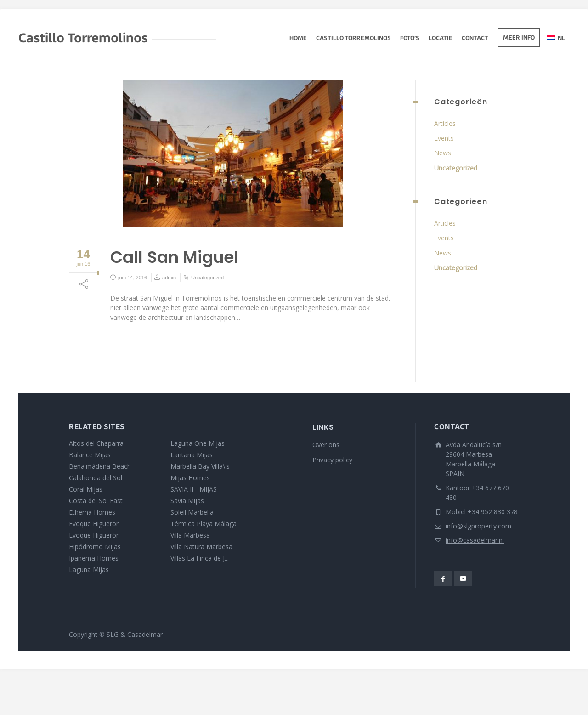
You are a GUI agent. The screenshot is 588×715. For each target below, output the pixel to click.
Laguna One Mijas (198, 443)
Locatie (441, 39)
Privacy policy (332, 460)
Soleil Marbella (192, 512)
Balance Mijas (90, 455)
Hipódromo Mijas (95, 547)
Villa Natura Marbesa (201, 547)
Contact (475, 39)
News (443, 153)
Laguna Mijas (89, 570)
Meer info (519, 38)
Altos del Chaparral (97, 443)
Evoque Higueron (94, 524)
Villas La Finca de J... (200, 558)
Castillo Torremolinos (353, 39)
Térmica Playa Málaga (204, 524)
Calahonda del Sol (96, 478)
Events (444, 138)
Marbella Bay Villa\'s (200, 466)
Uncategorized (207, 278)
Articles (445, 123)
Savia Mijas (187, 501)
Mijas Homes (190, 478)
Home (298, 39)
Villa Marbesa (190, 535)
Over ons (326, 445)
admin (169, 278)
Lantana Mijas (192, 455)
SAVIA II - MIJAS (194, 489)
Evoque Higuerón (94, 535)
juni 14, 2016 (133, 278)
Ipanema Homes (94, 558)
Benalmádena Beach (100, 466)
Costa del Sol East (96, 501)
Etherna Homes (92, 512)
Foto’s (410, 39)
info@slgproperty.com (478, 526)
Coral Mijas (86, 489)
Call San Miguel (174, 257)
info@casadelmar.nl (475, 540)
